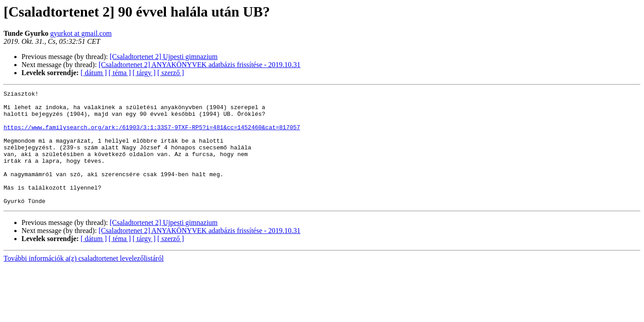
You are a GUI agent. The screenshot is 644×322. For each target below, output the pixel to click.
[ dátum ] (94, 73)
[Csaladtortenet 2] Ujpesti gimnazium (163, 57)
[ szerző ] (171, 73)
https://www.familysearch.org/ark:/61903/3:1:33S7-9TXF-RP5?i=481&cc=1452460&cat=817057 (152, 135)
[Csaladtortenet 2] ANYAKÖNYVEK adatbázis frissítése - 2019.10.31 (199, 65)
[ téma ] (120, 73)
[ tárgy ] (144, 73)
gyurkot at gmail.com (81, 33)
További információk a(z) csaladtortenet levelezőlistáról (84, 281)
